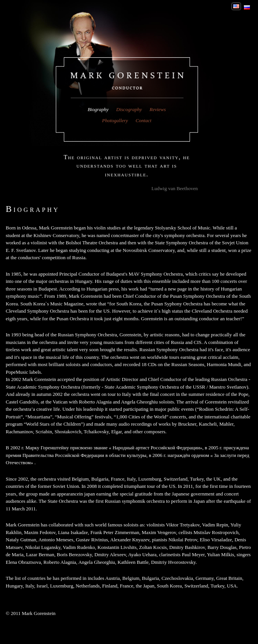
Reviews (158, 109)
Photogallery (115, 120)
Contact (144, 120)
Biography (98, 109)
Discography (129, 109)
